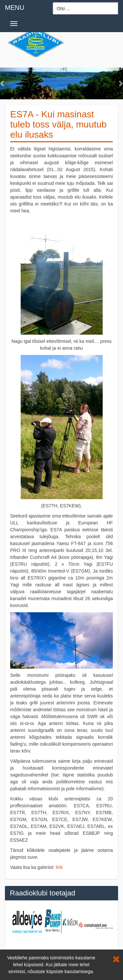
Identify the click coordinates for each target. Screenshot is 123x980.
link (59, 867)
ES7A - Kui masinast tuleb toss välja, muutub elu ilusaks (58, 124)
